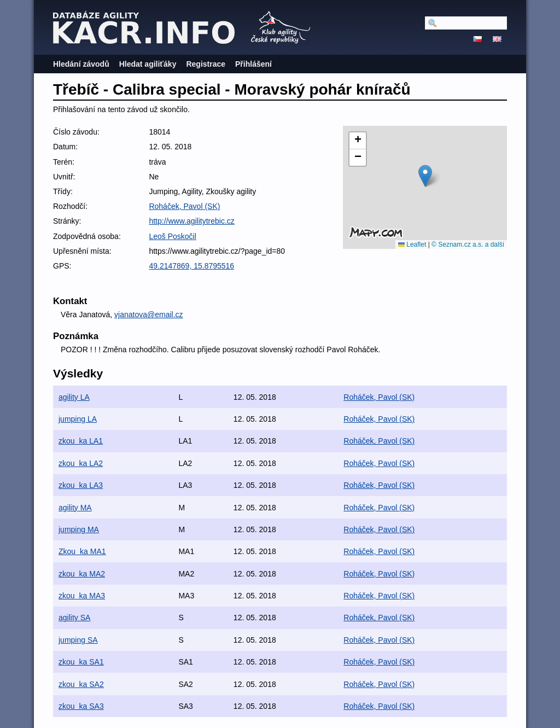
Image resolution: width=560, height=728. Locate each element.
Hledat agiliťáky (148, 64)
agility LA (74, 397)
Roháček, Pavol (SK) (184, 206)
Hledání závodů (81, 64)
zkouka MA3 (82, 596)
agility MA (75, 508)
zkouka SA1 (81, 662)
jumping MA (79, 529)
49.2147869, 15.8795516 (191, 266)
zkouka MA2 (82, 574)
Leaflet (412, 244)
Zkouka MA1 (82, 551)
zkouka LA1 (81, 441)
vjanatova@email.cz (149, 315)
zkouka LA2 (81, 463)
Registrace (206, 64)
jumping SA (78, 640)
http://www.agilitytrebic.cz (191, 221)
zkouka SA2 (81, 684)
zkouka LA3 (81, 485)
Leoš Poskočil (172, 236)
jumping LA (78, 419)
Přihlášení (253, 64)
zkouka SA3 (81, 706)
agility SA (74, 618)
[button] (425, 176)
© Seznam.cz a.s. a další (468, 244)
